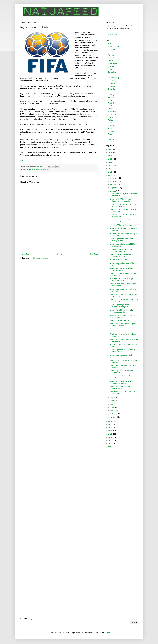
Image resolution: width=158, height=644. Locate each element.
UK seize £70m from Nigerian (121, 225)
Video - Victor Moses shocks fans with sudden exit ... (122, 311)
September (115, 188)
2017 (110, 421)
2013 (110, 434)
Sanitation (112, 123)
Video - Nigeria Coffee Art (119, 320)
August (113, 191)
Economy (111, 83)
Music (110, 109)
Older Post (94, 254)
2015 (110, 427)
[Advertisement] (59, 246)
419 (109, 44)
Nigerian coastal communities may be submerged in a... (124, 235)
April (112, 407)
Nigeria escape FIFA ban (119, 260)
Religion (111, 120)
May (112, 404)
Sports (49, 170)
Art (109, 52)
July (112, 398)
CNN (22, 160)
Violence (111, 140)
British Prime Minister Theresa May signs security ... (123, 205)
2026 (110, 149)
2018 (110, 175)
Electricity (111, 89)
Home (60, 254)
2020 (110, 169)
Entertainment (113, 92)
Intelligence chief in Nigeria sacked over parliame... (123, 393)
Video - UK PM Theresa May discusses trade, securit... (120, 200)
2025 (110, 153)
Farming (111, 95)
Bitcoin (110, 61)
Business (111, 66)
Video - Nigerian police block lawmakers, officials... (120, 387)
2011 (110, 441)
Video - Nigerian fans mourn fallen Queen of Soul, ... (122, 264)
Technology (112, 131)
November (114, 181)
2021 (110, 165)
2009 (110, 447)
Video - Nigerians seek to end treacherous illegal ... (121, 356)
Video (110, 137)
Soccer (43, 170)
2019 (110, 172)
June (112, 401)
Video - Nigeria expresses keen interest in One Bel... (121, 221)
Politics (110, 117)
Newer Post (25, 254)
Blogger (107, 633)
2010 (110, 444)
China (110, 69)
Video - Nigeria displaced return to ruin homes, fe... (122, 351)
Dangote (111, 80)
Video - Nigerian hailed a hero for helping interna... (122, 240)
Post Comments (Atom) (39, 258)
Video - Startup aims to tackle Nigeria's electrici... (121, 382)
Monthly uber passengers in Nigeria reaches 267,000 (123, 325)
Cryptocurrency (113, 78)
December (114, 178)
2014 (110, 431)
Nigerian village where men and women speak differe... (121, 250)
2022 (110, 162)
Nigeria (38, 170)
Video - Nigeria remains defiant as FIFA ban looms (122, 269)
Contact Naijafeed (112, 35)
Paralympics (112, 114)
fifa (28, 170)
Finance (111, 97)
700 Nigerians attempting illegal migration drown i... (121, 280)
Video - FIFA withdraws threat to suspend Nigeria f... (122, 255)
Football (32, 170)
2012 (110, 437)
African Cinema (114, 47)
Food (110, 100)
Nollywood (112, 111)
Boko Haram (112, 64)
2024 (110, 156)
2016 (110, 424)
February (114, 414)
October (114, 184)
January (114, 417)
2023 (110, 159)
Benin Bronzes (113, 58)
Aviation (111, 55)
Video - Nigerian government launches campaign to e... (120, 306)
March (113, 411)
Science (111, 126)
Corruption (112, 72)
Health (110, 106)
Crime (110, 75)
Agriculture (112, 49)
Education (112, 86)
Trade (110, 134)
